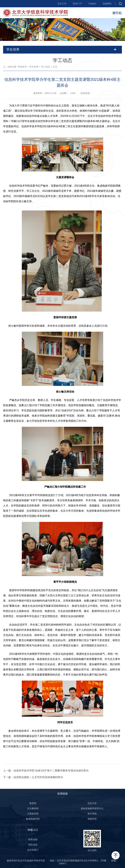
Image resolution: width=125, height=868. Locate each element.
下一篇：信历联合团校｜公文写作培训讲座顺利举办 (33, 777)
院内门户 (77, 4)
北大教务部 (33, 808)
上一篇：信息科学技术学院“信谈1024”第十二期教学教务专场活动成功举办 (46, 771)
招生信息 (33, 845)
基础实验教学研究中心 (92, 808)
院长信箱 (33, 839)
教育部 (33, 803)
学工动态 (46, 67)
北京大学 (62, 4)
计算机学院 (33, 814)
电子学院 (92, 814)
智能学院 (92, 819)
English (92, 4)
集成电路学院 (33, 819)
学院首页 (22, 67)
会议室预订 (33, 850)
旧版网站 (107, 4)
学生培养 (34, 67)
